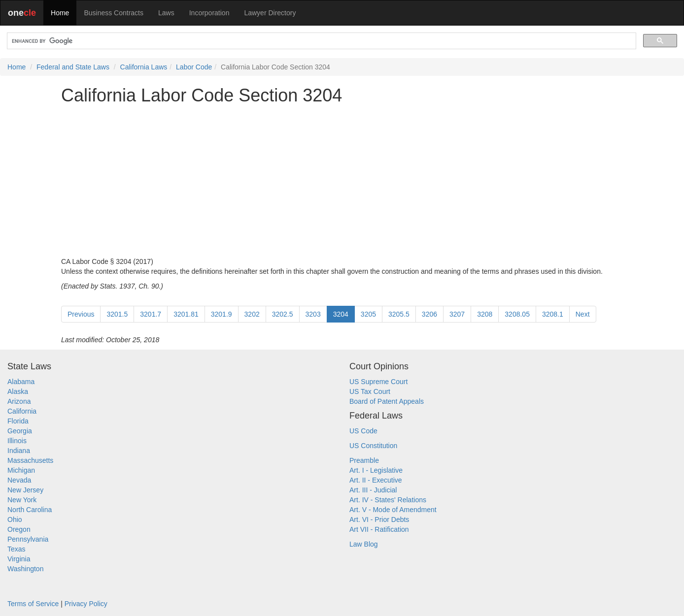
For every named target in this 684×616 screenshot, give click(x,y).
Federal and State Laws (73, 67)
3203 (313, 314)
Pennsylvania (28, 539)
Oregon (19, 529)
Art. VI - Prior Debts (379, 519)
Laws (166, 13)
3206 (429, 314)
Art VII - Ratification (379, 529)
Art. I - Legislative (376, 470)
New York (22, 500)
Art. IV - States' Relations (388, 500)
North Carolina (30, 510)
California (22, 411)
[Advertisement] (342, 181)
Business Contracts (114, 13)
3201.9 (222, 314)
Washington (25, 569)
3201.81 (186, 314)
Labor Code (194, 67)
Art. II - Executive (376, 480)
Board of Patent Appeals (387, 401)
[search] (321, 41)
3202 (252, 314)
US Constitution (373, 446)
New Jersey (25, 490)
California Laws (144, 67)
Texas (17, 549)
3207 (457, 314)
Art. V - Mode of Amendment (393, 510)
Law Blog (364, 544)
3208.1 (553, 314)
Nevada (19, 480)
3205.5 (399, 314)
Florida (18, 421)
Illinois (17, 441)
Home (60, 13)
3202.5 (283, 314)
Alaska (18, 391)
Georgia (20, 431)
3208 (485, 314)
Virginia (19, 559)
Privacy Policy (86, 604)
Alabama (21, 382)
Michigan (21, 470)
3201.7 (151, 314)
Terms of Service (33, 604)
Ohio (15, 519)
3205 (368, 314)
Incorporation (209, 13)
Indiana (19, 451)
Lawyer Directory (270, 13)
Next (583, 314)
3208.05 (517, 314)
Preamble (364, 460)
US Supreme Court (378, 382)
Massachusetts (30, 460)
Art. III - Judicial (373, 490)
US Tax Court (370, 391)
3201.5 (117, 314)
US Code (363, 431)
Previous (81, 314)
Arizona (19, 401)
